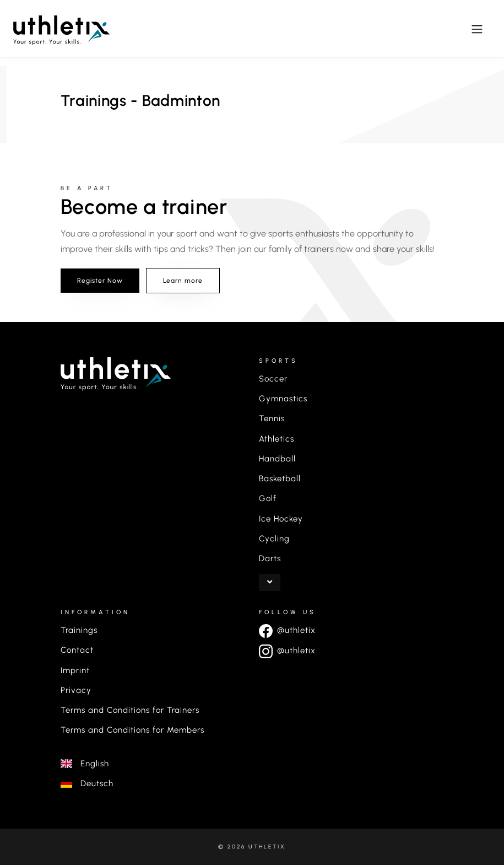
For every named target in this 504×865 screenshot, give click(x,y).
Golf (268, 498)
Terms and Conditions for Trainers (130, 710)
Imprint (75, 670)
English (85, 764)
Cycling (274, 539)
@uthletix (287, 630)
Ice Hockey (281, 519)
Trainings (79, 630)
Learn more (183, 281)
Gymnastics (283, 399)
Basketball (280, 479)
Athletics (277, 439)
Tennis (272, 418)
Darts (270, 558)
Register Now (100, 281)
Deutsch (87, 783)
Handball (277, 459)
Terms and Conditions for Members (132, 730)
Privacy (76, 690)
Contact (77, 650)
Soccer (273, 379)
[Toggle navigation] (477, 29)
